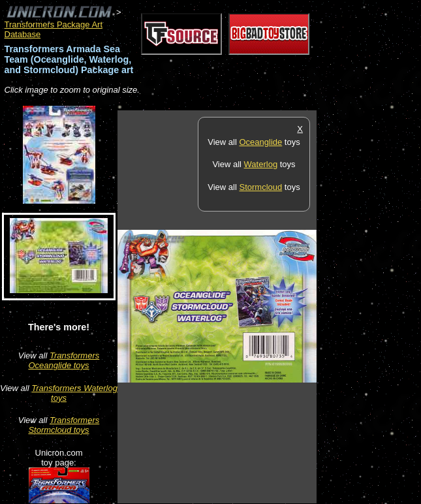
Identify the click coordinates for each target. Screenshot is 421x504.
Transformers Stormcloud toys (64, 425)
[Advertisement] (369, 306)
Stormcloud (260, 187)
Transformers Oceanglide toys (64, 360)
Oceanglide (260, 142)
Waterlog (261, 164)
